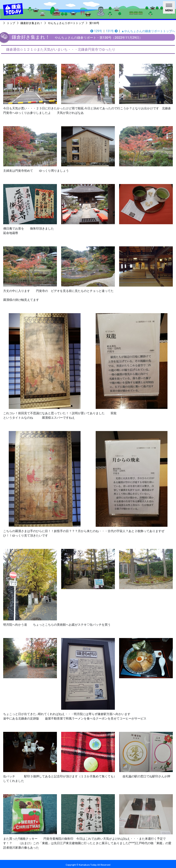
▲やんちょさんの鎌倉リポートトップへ (148, 31)
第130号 (94, 23)
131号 (112, 31)
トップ (11, 23)
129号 (96, 31)
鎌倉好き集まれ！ (32, 23)
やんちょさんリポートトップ (66, 23)
